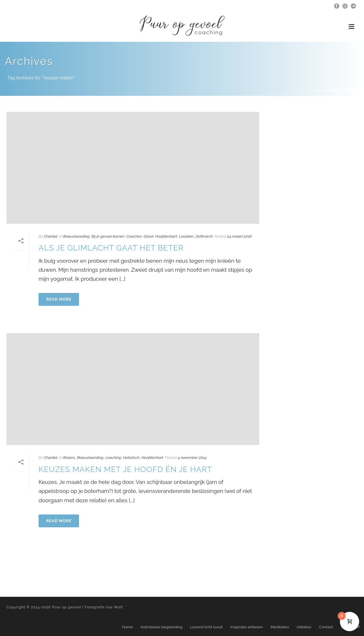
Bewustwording (76, 236)
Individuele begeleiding (162, 627)
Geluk (149, 236)
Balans (69, 458)
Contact (326, 627)
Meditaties (280, 627)
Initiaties (304, 627)
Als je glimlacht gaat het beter (111, 248)
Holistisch (131, 458)
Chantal (50, 236)
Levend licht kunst (206, 627)
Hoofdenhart (166, 236)
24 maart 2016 (239, 236)
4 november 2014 (192, 458)
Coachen (134, 236)
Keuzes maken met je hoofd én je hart (125, 469)
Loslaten (186, 236)
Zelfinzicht (204, 236)
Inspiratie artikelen (247, 627)
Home (315, 90)
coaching (113, 458)
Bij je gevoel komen (108, 236)
